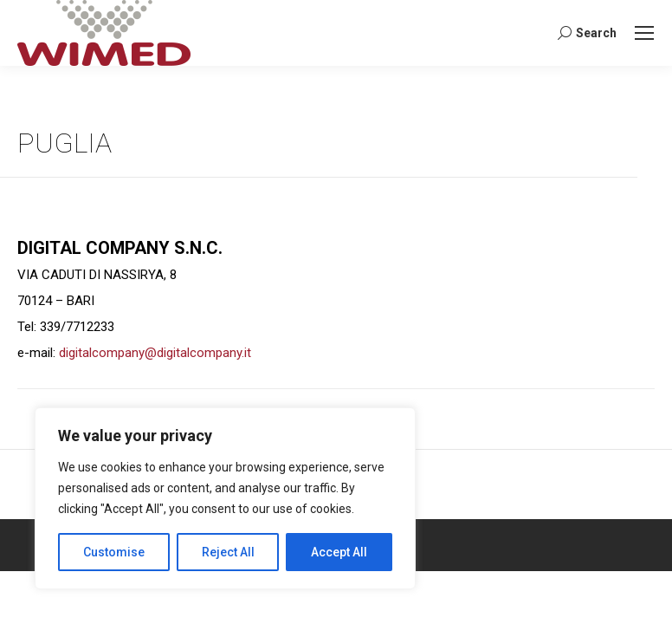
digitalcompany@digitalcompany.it (155, 353)
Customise (114, 552)
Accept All (339, 552)
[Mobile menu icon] (644, 33)
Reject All (228, 552)
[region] (225, 498)
